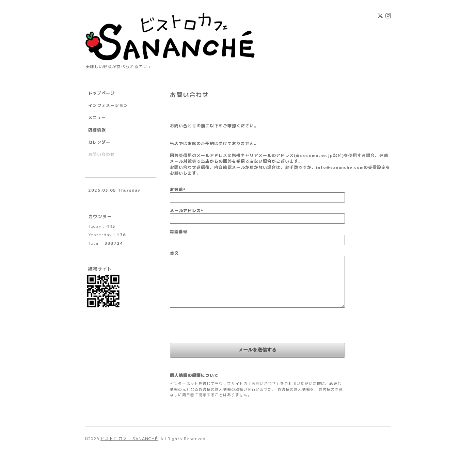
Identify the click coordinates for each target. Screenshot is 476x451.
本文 (174, 253)
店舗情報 (97, 130)
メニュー (97, 118)
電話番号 (179, 232)
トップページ (101, 93)
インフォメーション (108, 105)
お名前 (178, 189)
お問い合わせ (101, 154)
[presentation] (222, 326)
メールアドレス (187, 211)
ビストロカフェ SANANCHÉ (129, 439)
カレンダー (99, 142)
